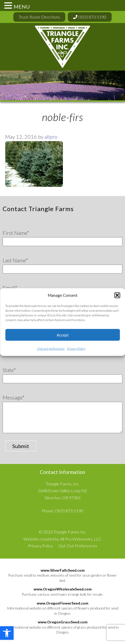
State (9, 370)
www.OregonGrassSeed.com (63, 622)
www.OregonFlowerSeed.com (63, 603)
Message (14, 397)
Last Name (15, 260)
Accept (63, 335)
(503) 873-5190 (90, 17)
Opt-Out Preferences (78, 546)
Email (10, 288)
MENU (22, 7)
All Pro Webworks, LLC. (81, 539)
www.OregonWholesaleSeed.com (63, 589)
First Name (16, 233)
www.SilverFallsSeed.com (63, 570)
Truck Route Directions (39, 17)
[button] (7, 633)
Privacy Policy (76, 348)
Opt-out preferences (51, 348)
